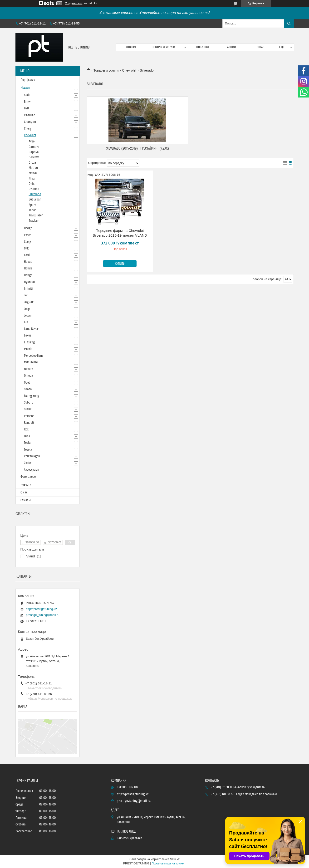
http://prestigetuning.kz (42, 609)
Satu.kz (175, 859)
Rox (26, 429)
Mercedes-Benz (34, 356)
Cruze (32, 163)
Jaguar (29, 302)
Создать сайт (74, 3)
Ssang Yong (32, 396)
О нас (261, 47)
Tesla (27, 443)
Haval (28, 262)
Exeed (28, 235)
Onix (32, 184)
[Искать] (289, 24)
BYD (26, 108)
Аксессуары (32, 470)
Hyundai (29, 282)
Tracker (34, 221)
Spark (33, 205)
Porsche (29, 416)
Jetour (28, 316)
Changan (30, 122)
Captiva (34, 152)
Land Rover (31, 329)
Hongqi (29, 275)
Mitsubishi (31, 362)
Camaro (34, 147)
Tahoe (32, 210)
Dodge (28, 228)
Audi (27, 95)
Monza (33, 173)
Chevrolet (129, 70)
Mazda (28, 349)
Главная (130, 47)
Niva (32, 179)
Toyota (28, 450)
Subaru (29, 403)
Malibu (33, 168)
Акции (232, 47)
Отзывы (26, 500)
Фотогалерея (29, 477)
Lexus (28, 336)
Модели (25, 88)
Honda (28, 268)
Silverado (35, 194)
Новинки (203, 47)
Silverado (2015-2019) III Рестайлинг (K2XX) (137, 149)
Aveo (32, 141)
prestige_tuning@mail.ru (43, 615)
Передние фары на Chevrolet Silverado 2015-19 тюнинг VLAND (120, 233)
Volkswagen (32, 456)
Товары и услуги (164, 47)
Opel (27, 383)
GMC (27, 249)
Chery (28, 129)
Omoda (29, 376)
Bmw (27, 102)
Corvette (34, 157)
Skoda (28, 389)
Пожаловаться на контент (169, 863)
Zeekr (28, 463)
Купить (120, 264)
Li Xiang (29, 342)
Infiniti (28, 289)
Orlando (34, 189)
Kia (26, 322)
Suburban (35, 200)
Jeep (27, 309)
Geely (27, 242)
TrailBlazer (36, 215)
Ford (27, 255)
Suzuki (28, 409)
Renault (29, 423)
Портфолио (28, 80)
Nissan (29, 369)
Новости (26, 485)
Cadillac (29, 115)
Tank (27, 436)
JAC (26, 295)
